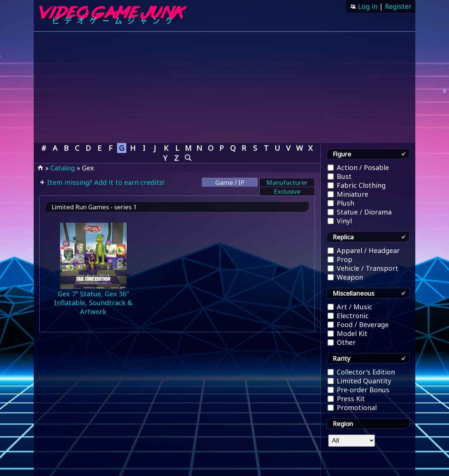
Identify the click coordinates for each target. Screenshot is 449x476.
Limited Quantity (359, 381)
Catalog (63, 168)
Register (398, 6)
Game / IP (230, 182)
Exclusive (287, 191)
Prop (340, 259)
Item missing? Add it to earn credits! (105, 182)
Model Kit (347, 333)
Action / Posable (358, 167)
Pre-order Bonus (358, 390)
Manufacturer (287, 182)
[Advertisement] (224, 87)
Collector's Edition (361, 372)
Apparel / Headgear (364, 250)
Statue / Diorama (360, 212)
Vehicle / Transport (363, 268)
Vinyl (340, 221)
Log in (367, 6)
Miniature (348, 194)
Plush (341, 203)
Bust (340, 176)
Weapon (345, 277)
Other (342, 342)
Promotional (352, 407)
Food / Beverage (358, 324)
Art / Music (350, 307)
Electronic (348, 316)
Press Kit (346, 399)
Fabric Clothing (357, 185)
